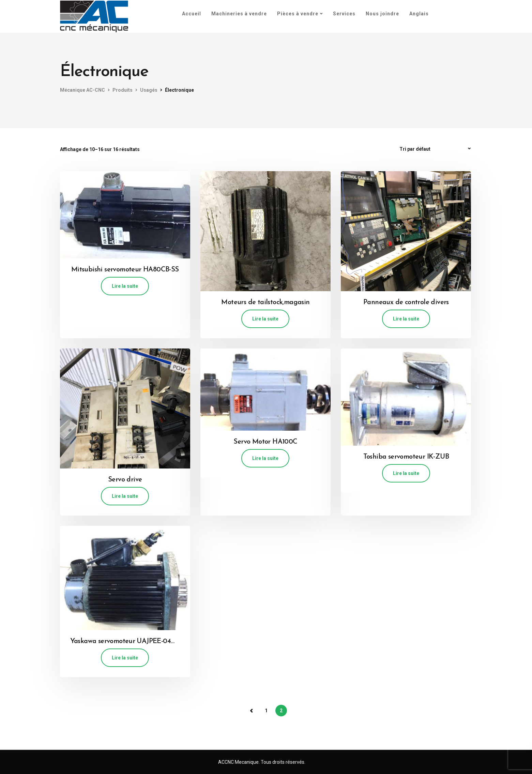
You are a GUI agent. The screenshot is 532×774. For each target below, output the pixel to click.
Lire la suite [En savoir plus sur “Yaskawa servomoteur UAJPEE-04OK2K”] (125, 658)
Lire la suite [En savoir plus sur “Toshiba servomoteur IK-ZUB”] (406, 473)
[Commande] (436, 149)
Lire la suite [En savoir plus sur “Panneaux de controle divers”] (406, 319)
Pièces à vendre (298, 14)
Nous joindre (382, 14)
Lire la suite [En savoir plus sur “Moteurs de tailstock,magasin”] (265, 319)
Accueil (192, 14)
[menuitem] (419, 14)
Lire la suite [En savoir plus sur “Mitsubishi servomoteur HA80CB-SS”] (125, 286)
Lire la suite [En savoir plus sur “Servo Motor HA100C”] (265, 458)
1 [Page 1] (266, 711)
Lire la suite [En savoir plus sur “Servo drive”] (125, 496)
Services (344, 14)
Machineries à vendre (239, 14)
